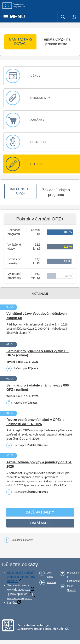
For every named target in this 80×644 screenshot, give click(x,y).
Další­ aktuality (40, 512)
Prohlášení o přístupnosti (74, 577)
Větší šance (50, 575)
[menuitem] (63, 17)
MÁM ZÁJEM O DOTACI (20, 42)
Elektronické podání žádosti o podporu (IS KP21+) (21, 577)
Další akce (40, 523)
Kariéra (12, 603)
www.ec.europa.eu (19, 598)
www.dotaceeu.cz (19, 590)
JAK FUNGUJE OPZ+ (20, 191)
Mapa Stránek (71, 588)
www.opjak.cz (18, 594)
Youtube (51, 582)
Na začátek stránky (22, 540)
